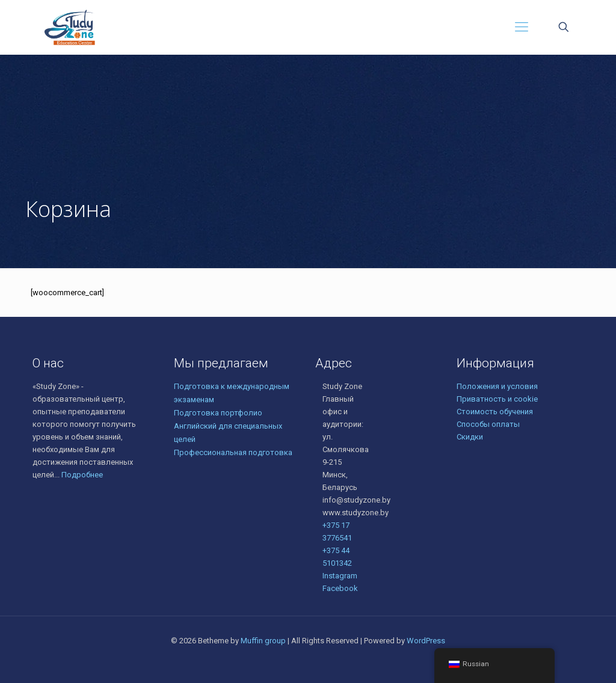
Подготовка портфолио (218, 413)
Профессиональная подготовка (233, 452)
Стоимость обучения (495, 412)
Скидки (470, 437)
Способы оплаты (488, 424)
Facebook (340, 588)
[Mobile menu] (522, 27)
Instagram (340, 576)
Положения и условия (497, 386)
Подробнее (82, 475)
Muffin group (263, 641)
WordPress (426, 641)
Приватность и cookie (497, 399)
